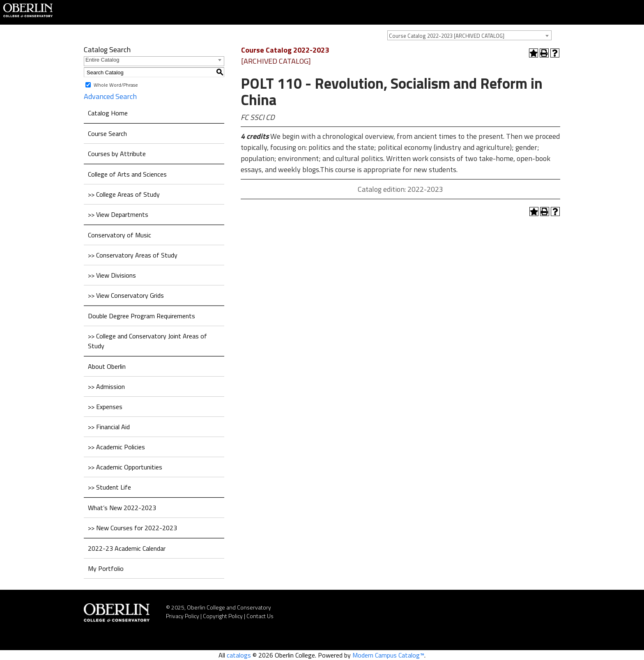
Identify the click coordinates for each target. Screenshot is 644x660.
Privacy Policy (183, 616)
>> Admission (106, 386)
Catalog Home (108, 113)
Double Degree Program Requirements (141, 316)
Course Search (107, 133)
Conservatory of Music (120, 235)
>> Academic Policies (116, 447)
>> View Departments (118, 214)
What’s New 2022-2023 (122, 508)
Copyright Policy (223, 616)
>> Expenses (105, 407)
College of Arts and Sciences (127, 174)
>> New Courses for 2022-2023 (132, 528)
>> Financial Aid (109, 427)
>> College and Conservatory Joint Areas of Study (147, 341)
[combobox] (469, 35)
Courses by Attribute (117, 154)
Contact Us (260, 616)
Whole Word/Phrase (116, 85)
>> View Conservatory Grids (126, 295)
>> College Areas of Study (124, 194)
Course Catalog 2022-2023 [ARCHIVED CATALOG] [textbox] (447, 36)
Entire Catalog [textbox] (102, 60)
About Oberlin (107, 366)
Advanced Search (110, 96)
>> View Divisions (112, 275)
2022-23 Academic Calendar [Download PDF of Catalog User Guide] (127, 548)
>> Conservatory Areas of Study (133, 255)
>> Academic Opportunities (125, 467)
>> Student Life (109, 487)
